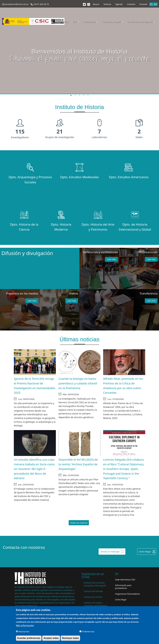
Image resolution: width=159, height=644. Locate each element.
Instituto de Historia (93, 597)
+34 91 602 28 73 (41, 4)
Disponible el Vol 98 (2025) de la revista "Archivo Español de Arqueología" (78, 464)
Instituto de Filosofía (93, 591)
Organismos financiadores (127, 594)
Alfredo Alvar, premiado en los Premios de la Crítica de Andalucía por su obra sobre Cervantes (123, 386)
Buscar (96, 4)
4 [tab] (84, 95)
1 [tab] (71, 95)
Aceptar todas (51, 638)
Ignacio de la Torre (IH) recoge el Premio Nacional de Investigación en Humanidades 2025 (35, 386)
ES (151, 4)
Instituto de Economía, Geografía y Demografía (95, 584)
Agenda (119, 4)
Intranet (143, 4)
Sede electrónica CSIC (125, 580)
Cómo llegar (145, 552)
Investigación (91, 22)
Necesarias (24, 631)
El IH (76, 22)
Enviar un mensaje (110, 552)
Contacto (131, 4)
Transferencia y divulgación (141, 22)
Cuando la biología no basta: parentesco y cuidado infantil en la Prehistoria (78, 383)
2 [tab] (75, 95)
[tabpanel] (79, 47)
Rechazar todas (70, 638)
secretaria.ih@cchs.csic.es (17, 4)
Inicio (66, 22)
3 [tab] (79, 95)
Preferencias (88, 631)
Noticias (107, 4)
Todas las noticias (79, 523)
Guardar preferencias (29, 638)
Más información (25, 625)
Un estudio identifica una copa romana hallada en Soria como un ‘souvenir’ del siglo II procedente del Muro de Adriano (34, 469)
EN (156, 4)
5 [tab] (88, 95)
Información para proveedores (123, 587)
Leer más (111, 259)
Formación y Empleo (112, 22)
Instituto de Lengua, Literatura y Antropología (96, 604)
